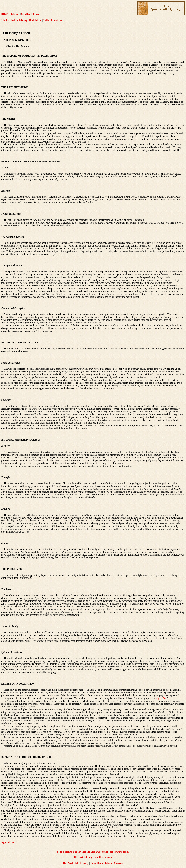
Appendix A (8, 842)
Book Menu (35, 20)
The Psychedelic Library (14, 20)
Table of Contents (53, 20)
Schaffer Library (30, 14)
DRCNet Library (10, 14)
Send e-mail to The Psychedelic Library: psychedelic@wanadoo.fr (93, 852)
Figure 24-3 (161, 698)
